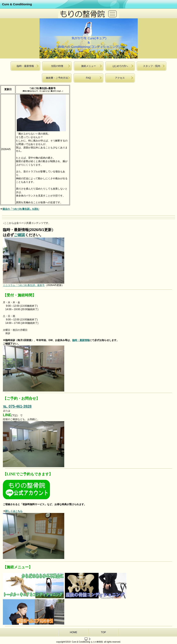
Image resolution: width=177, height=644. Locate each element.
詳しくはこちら (14, 511)
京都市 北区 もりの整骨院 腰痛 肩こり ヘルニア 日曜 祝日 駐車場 (89, 13)
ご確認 (19, 235)
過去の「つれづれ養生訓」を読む (21, 209)
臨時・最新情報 (81, 340)
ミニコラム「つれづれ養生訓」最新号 (24, 285)
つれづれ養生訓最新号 (43, 88)
